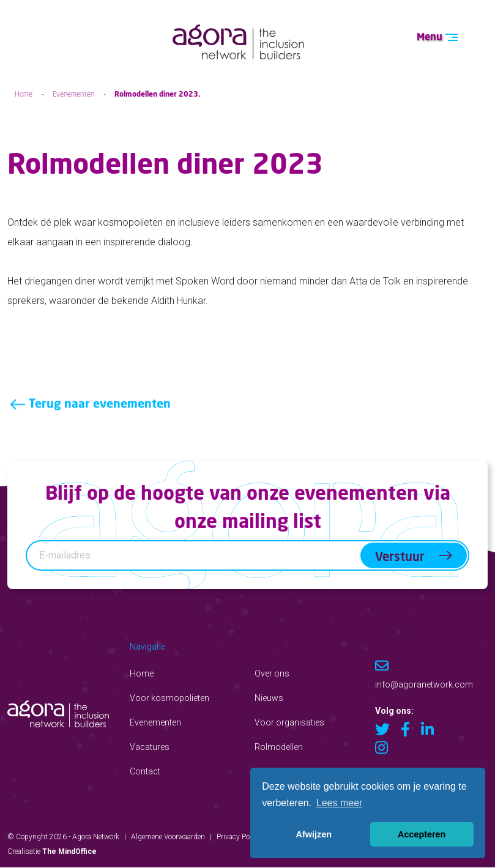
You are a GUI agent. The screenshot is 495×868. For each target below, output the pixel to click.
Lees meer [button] (340, 803)
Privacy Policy (239, 837)
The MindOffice (69, 851)
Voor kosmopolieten (169, 698)
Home (24, 94)
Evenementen (73, 94)
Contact (145, 771)
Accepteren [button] (422, 834)
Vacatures (150, 747)
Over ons (272, 673)
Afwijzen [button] (314, 834)
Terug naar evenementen (89, 416)
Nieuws (269, 698)
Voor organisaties (289, 722)
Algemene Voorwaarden (168, 837)
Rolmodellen (279, 747)
